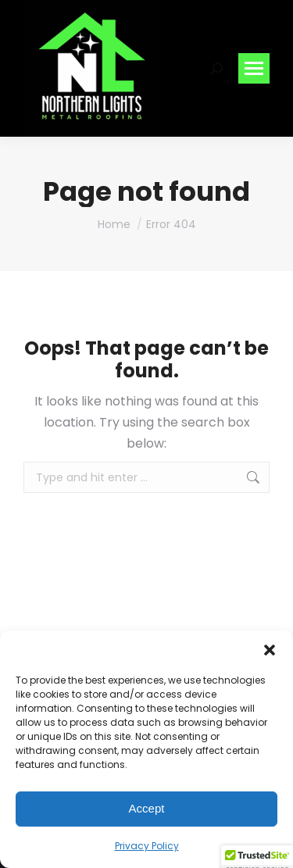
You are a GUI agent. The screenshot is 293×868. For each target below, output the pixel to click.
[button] (270, 650)
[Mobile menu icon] (254, 68)
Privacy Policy (147, 846)
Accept (147, 808)
